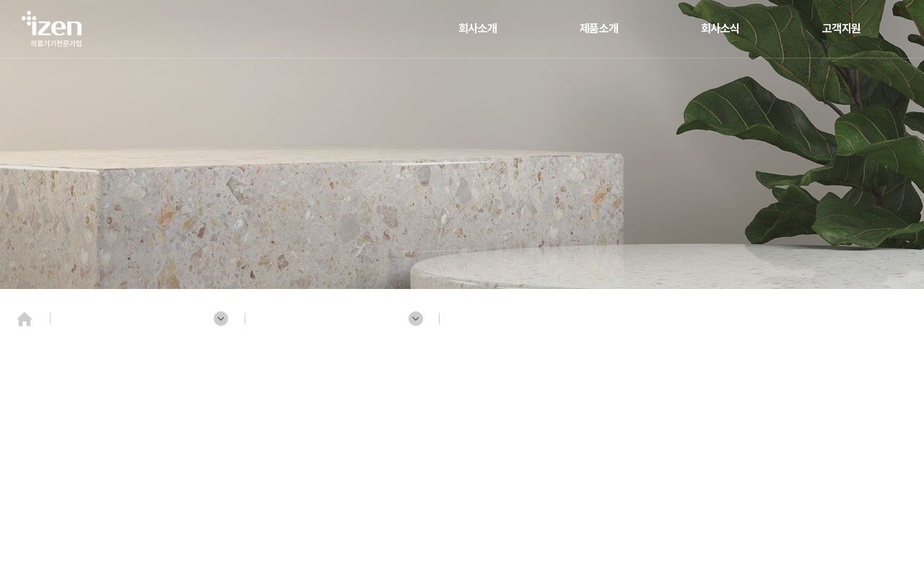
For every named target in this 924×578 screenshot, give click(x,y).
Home (29, 325)
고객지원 (842, 29)
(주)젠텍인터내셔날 (54, 29)
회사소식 (720, 29)
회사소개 (478, 29)
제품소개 (599, 29)
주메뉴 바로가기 (0, 0)
